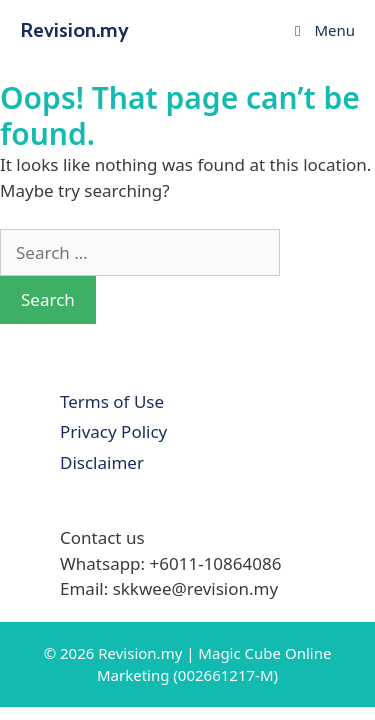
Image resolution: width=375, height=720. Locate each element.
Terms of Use (112, 401)
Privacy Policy (113, 431)
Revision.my (74, 30)
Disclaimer (102, 462)
